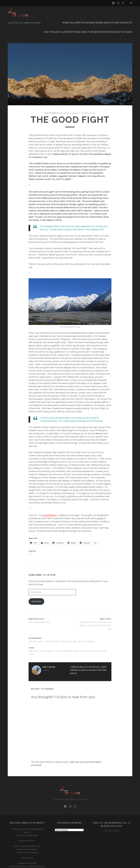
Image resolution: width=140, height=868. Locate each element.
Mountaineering (64, 633)
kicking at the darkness (41, 633)
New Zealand (69, 623)
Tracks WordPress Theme (59, 865)
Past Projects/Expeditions (116, 11)
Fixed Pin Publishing (27, 834)
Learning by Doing (27, 845)
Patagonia (90, 623)
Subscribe (36, 583)
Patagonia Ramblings (64, 11)
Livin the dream (52, 623)
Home (35, 11)
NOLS (80, 623)
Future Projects (88, 11)
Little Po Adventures (27, 817)
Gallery (45, 11)
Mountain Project (27, 822)
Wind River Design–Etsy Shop (116, 14)
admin (74, 95)
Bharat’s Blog (27, 839)
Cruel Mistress (49, 497)
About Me (92, 14)
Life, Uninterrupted (39, 604)
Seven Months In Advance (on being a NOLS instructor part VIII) (96, 607)
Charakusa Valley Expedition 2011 (27, 848)
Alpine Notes (89, 95)
